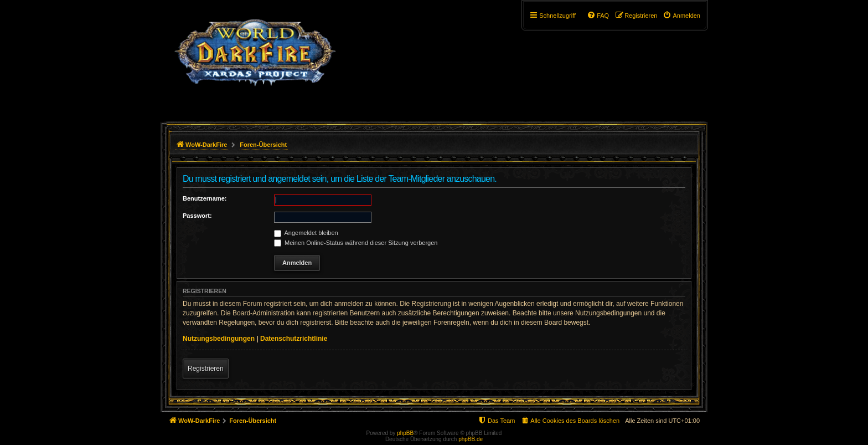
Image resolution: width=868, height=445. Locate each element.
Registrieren (206, 369)
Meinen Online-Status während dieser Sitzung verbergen (356, 243)
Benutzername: (205, 198)
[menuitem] (681, 16)
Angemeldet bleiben (306, 233)
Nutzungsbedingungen (219, 339)
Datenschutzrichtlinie (294, 339)
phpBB (405, 433)
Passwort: (197, 216)
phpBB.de (471, 439)
